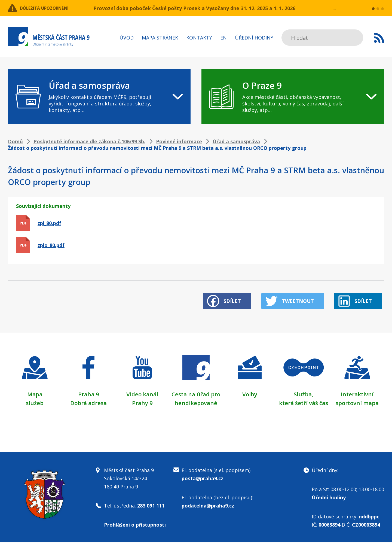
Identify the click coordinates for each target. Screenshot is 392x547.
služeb (35, 399)
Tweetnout (292, 297)
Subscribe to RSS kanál (379, 38)
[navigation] (99, 97)
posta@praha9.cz (202, 483)
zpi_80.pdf (49, 223)
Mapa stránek (160, 38)
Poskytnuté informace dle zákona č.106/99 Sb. (89, 141)
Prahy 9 (142, 399)
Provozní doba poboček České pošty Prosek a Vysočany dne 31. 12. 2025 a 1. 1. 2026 (194, 8)
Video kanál (142, 390)
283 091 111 (151, 510)
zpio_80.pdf (51, 245)
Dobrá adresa (88, 399)
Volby (250, 390)
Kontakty (199, 38)
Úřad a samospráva (236, 141)
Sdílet (219, 297)
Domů (15, 141)
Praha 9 (89, 390)
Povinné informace (179, 141)
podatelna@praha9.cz (208, 510)
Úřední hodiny (254, 38)
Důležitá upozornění (52, 8)
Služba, (304, 390)
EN (223, 38)
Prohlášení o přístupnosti (135, 529)
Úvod (127, 38)
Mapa (35, 390)
